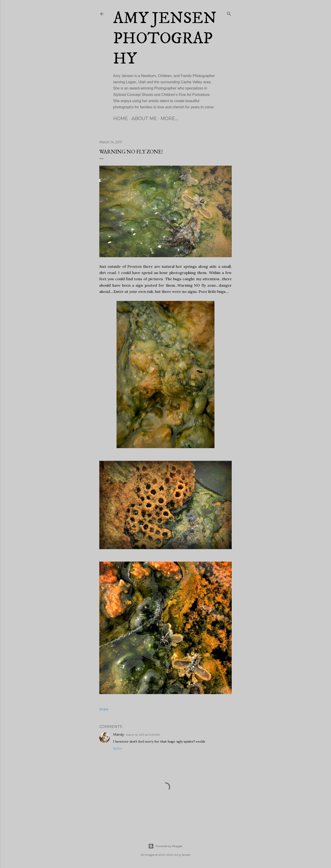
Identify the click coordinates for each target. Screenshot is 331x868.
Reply (118, 748)
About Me (144, 118)
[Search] (229, 13)
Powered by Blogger (165, 846)
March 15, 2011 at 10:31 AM (143, 735)
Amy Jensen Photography (165, 39)
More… (169, 118)
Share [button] (104, 709)
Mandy (119, 735)
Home (121, 118)
